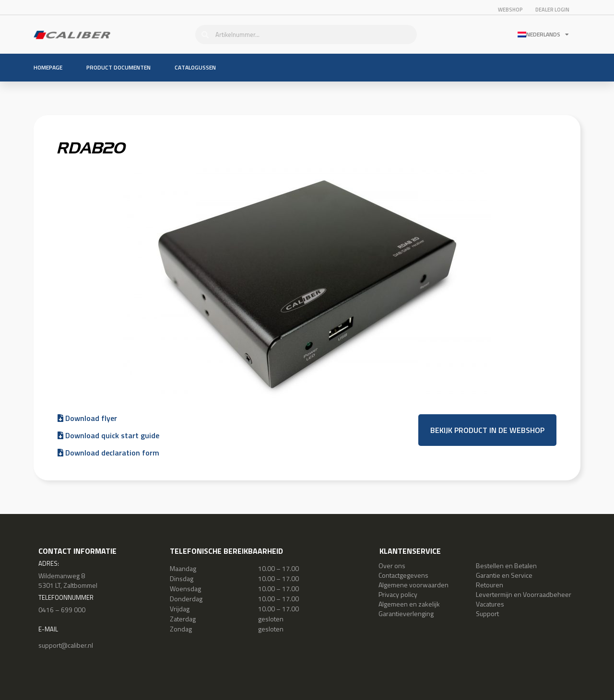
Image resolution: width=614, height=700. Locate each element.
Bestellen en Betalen (506, 566)
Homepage (48, 67)
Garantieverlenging (406, 613)
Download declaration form (108, 453)
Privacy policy (398, 594)
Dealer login (552, 10)
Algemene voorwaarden (413, 585)
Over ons (392, 566)
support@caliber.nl (66, 645)
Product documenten (118, 67)
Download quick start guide (108, 435)
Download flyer (87, 418)
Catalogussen (195, 67)
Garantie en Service (504, 575)
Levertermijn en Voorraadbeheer (524, 594)
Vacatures (490, 604)
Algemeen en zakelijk (409, 604)
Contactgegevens (403, 575)
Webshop (510, 10)
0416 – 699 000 (62, 610)
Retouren (490, 585)
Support (487, 613)
